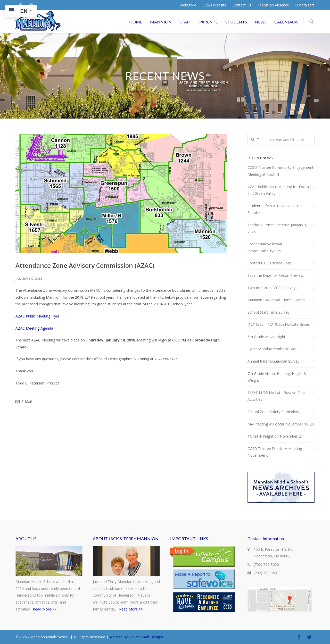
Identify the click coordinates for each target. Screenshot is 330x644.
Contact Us (242, 5)
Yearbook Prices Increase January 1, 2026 (277, 228)
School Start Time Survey (269, 312)
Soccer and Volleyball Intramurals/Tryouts (265, 247)
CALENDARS (286, 22)
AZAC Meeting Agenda (34, 328)
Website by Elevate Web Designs (137, 637)
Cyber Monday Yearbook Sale (272, 349)
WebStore (188, 5)
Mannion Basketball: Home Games (277, 300)
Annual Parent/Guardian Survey (273, 361)
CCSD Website (214, 5)
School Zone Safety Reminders (273, 412)
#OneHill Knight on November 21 (275, 436)
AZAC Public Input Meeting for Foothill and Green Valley (279, 190)
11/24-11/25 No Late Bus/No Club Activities (276, 396)
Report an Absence (273, 5)
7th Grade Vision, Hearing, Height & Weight (277, 377)
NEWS (261, 22)
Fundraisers (305, 5)
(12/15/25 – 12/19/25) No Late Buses (279, 324)
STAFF (185, 22)
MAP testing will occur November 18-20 (281, 424)
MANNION (161, 22)
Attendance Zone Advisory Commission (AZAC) (85, 265)
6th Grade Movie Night (266, 337)
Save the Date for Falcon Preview (275, 275)
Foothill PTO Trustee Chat (269, 263)
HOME (136, 22)
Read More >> (45, 609)
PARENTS (208, 22)
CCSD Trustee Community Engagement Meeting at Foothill (280, 171)
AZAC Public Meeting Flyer (37, 316)
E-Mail (24, 402)
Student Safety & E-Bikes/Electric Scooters (275, 209)
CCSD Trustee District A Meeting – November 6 (276, 452)
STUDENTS (236, 22)
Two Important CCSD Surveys (272, 288)
